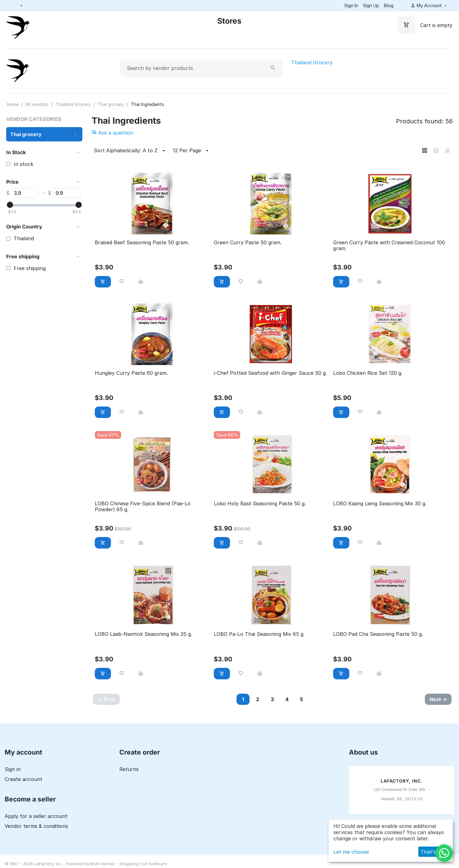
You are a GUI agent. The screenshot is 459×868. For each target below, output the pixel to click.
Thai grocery (111, 104)
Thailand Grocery (312, 62)
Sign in (13, 769)
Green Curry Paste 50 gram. (248, 243)
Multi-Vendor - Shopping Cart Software (129, 864)
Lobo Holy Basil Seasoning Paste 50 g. (260, 504)
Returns (129, 769)
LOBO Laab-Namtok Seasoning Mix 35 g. (143, 634)
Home (13, 104)
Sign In (351, 5)
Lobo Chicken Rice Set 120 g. (368, 373)
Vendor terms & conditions (36, 826)
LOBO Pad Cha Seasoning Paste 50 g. (378, 634)
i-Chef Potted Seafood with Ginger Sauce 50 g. (270, 373)
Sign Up (371, 5)
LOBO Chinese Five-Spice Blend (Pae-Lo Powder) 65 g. (143, 507)
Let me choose (351, 852)
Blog (389, 5)
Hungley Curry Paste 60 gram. (131, 373)
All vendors (37, 104)
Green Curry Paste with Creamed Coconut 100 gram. (389, 246)
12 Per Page (192, 151)
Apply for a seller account (36, 816)
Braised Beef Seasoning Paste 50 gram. (142, 243)
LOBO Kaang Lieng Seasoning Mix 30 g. (380, 504)
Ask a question (112, 133)
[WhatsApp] (444, 853)
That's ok (432, 852)
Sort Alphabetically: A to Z (130, 151)
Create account (23, 779)
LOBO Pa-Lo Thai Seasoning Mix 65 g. (259, 634)
